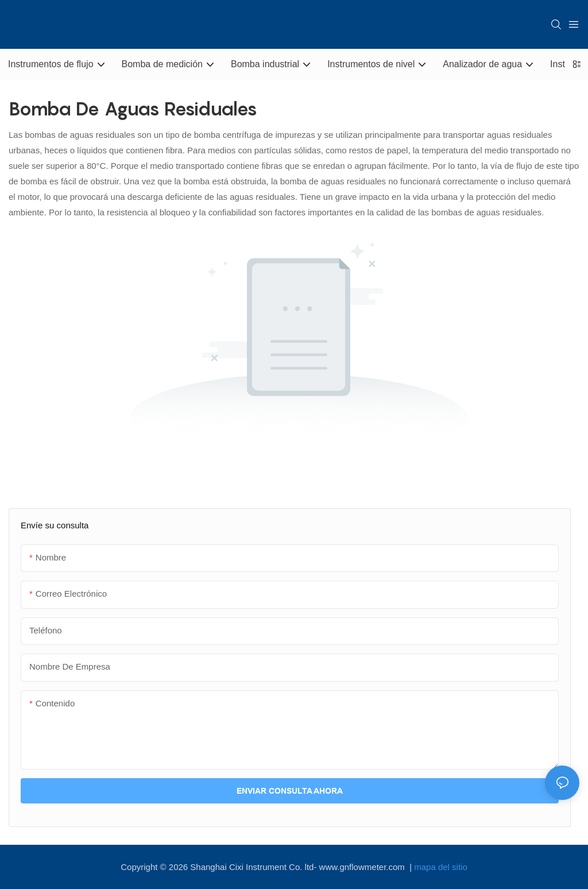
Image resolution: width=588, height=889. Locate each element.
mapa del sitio (441, 867)
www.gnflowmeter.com (363, 867)
